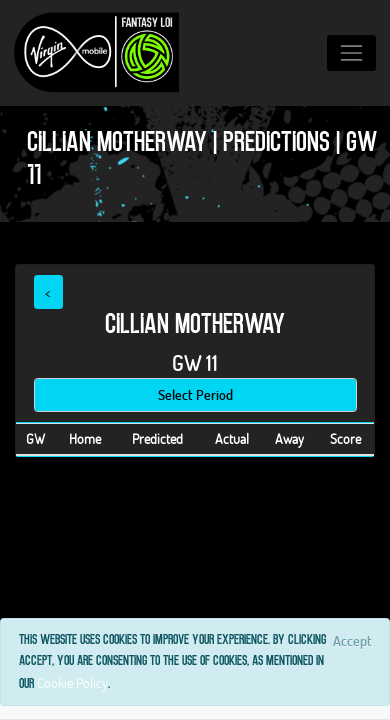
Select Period (195, 394)
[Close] (352, 640)
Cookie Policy (72, 682)
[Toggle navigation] (351, 52)
